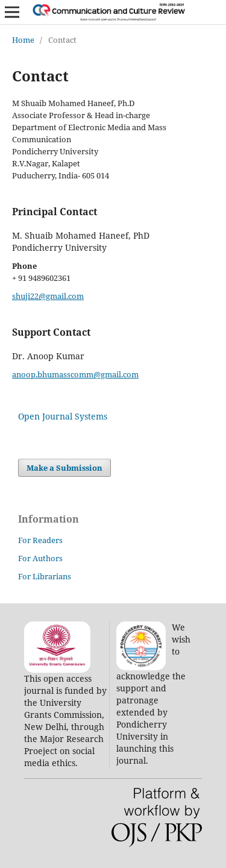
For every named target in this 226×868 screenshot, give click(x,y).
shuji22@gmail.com (48, 296)
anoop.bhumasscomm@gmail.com (75, 374)
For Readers (40, 540)
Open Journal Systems (63, 416)
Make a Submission (64, 468)
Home (23, 40)
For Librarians (45, 576)
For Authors (40, 558)
